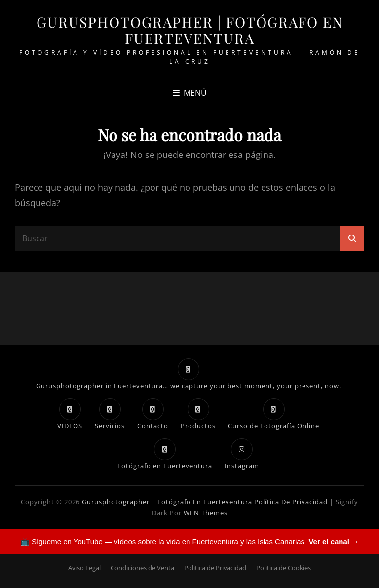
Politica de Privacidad (215, 568)
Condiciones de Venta (142, 568)
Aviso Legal (84, 568)
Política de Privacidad (291, 502)
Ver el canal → (334, 541)
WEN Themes (206, 513)
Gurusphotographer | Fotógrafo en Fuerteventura (190, 30)
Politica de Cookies (284, 568)
